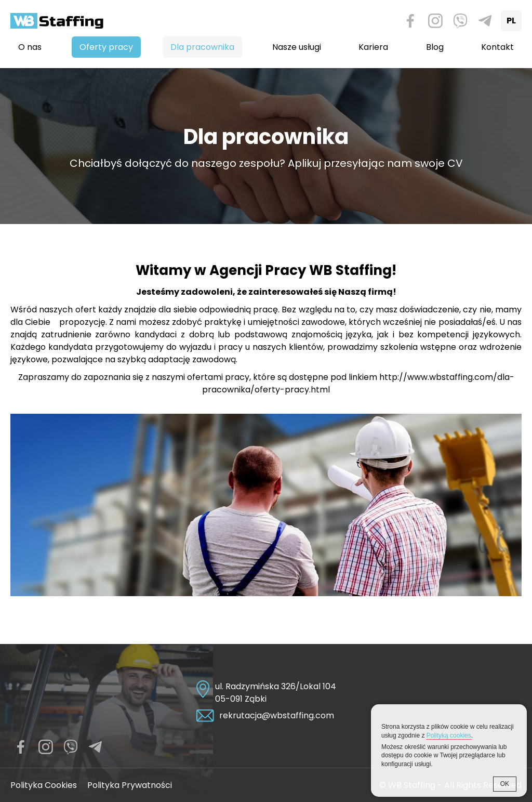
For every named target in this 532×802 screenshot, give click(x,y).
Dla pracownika (202, 47)
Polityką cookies (449, 735)
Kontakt (497, 47)
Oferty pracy (106, 47)
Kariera (373, 47)
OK (505, 784)
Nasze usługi (297, 47)
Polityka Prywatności (130, 785)
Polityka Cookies (44, 785)
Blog (435, 47)
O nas (30, 47)
